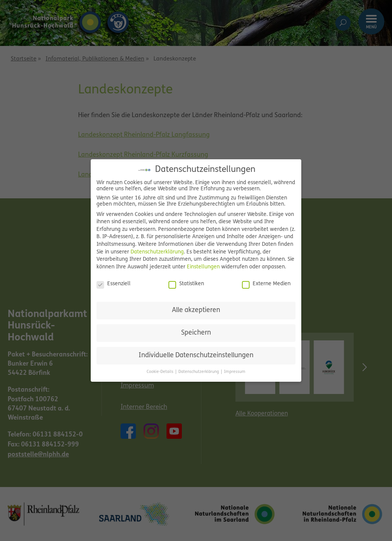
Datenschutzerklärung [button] (199, 372)
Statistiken (186, 284)
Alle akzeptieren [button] (196, 310)
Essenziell (114, 284)
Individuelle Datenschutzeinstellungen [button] (196, 355)
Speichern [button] (196, 333)
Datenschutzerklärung (157, 252)
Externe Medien (266, 284)
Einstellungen (203, 267)
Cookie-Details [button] (161, 372)
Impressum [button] (235, 372)
